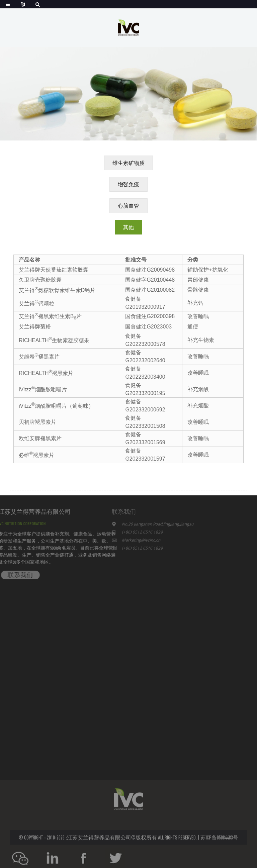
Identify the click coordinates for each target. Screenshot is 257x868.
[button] (128, 163)
